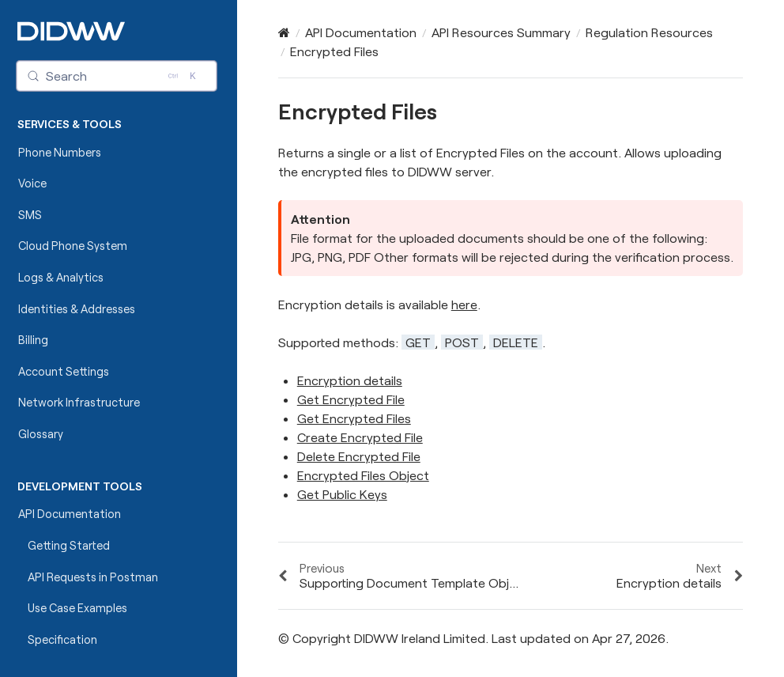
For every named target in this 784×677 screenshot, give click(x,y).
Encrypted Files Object (363, 475)
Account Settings (64, 371)
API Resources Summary (501, 32)
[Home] (284, 32)
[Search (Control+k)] (117, 76)
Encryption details (350, 380)
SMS (30, 215)
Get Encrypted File (351, 399)
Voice (32, 183)
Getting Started (69, 545)
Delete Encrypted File (359, 456)
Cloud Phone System (73, 246)
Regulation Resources (649, 32)
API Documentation (70, 514)
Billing (33, 340)
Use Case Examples (77, 608)
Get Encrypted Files (354, 418)
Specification (62, 639)
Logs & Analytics (61, 277)
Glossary (41, 434)
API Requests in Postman (93, 577)
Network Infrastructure (79, 402)
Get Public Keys (342, 494)
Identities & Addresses (77, 309)
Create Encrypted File (360, 437)
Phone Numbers (60, 152)
